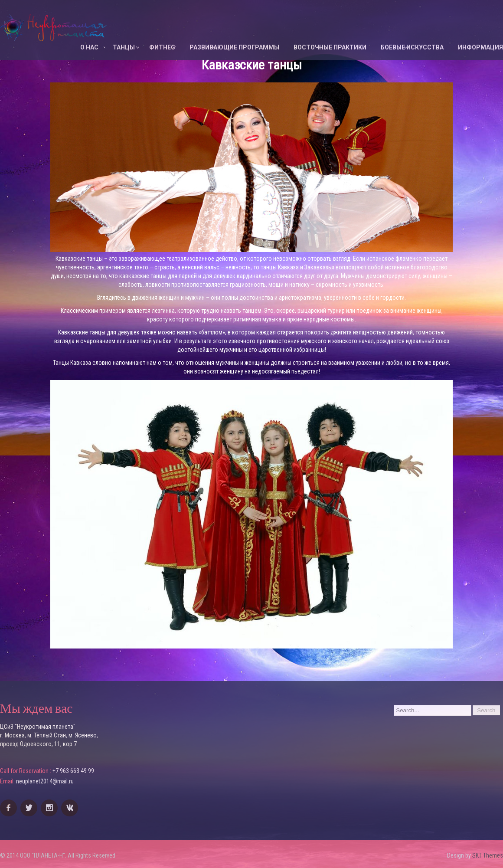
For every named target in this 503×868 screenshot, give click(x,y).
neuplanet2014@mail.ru (45, 781)
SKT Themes (488, 855)
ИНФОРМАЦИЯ (480, 47)
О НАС (89, 47)
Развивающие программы (234, 47)
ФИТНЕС (162, 47)
